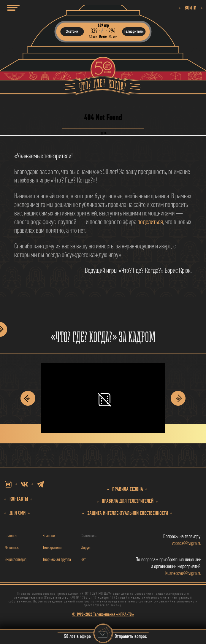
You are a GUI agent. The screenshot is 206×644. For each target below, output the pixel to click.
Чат (83, 560)
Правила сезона (128, 490)
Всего (103, 37)
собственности (128, 514)
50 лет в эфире (77, 637)
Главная (11, 536)
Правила (128, 501)
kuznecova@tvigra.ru (183, 574)
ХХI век (113, 37)
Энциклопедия (16, 560)
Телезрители (52, 548)
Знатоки (49, 536)
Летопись (12, 548)
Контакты (19, 499)
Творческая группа (57, 560)
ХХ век (93, 37)
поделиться (150, 222)
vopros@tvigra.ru (187, 544)
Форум (86, 548)
